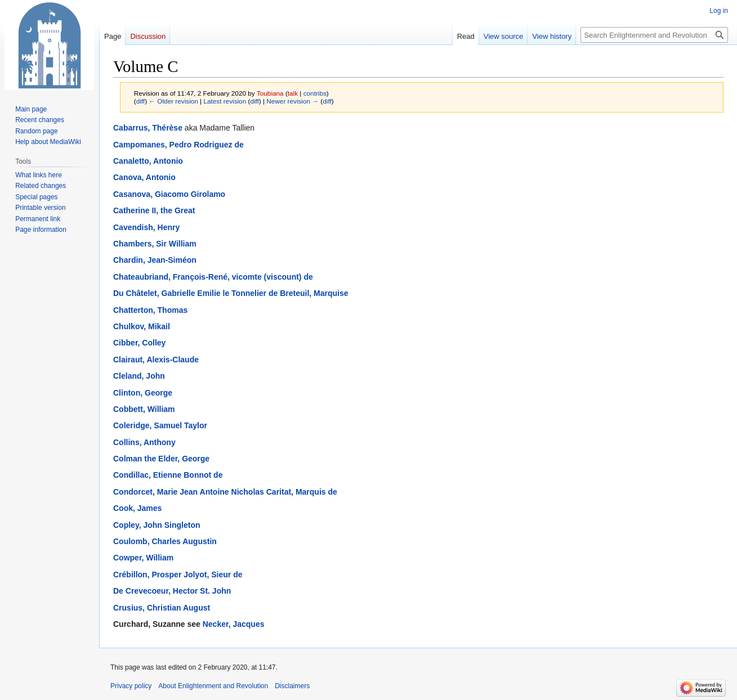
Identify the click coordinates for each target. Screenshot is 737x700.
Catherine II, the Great (154, 210)
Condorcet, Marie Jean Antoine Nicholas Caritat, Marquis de (225, 492)
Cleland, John (139, 376)
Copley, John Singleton (157, 525)
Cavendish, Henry (146, 227)
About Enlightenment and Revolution (213, 686)
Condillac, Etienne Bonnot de (168, 475)
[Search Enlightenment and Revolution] (654, 35)
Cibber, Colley (139, 343)
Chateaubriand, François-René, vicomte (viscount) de (213, 277)
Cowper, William (143, 558)
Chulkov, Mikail (142, 326)
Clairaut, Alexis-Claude (156, 360)
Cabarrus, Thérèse (148, 128)
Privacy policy (131, 686)
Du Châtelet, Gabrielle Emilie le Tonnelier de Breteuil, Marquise (231, 293)
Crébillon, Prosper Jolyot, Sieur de (178, 575)
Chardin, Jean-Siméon (155, 260)
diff (140, 101)
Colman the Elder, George (161, 459)
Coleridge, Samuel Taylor (160, 425)
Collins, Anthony (144, 442)
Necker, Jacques (234, 624)
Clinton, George (143, 393)
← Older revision (173, 101)
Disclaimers (292, 686)
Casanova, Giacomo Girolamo (169, 194)
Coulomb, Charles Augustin (165, 541)
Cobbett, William (144, 409)
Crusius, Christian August (162, 608)
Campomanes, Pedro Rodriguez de (178, 145)
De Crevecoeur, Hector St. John (172, 591)
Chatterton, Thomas (150, 310)
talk (293, 93)
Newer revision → (292, 101)
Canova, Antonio (144, 177)
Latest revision (225, 101)
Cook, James (137, 508)
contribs (315, 93)
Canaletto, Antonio (148, 161)
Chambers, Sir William (155, 244)
